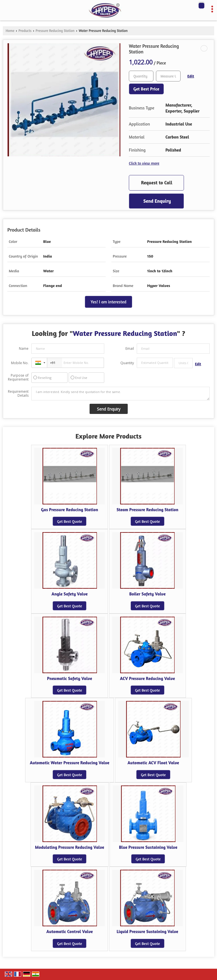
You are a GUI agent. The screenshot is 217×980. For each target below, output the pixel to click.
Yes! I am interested (108, 302)
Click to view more (144, 163)
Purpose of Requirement (18, 377)
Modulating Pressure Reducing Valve (70, 847)
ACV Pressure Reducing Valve (147, 678)
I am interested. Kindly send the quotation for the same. (121, 394)
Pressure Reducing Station (55, 31)
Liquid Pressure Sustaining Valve (147, 932)
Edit (191, 76)
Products (25, 31)
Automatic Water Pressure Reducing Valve (70, 763)
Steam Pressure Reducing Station (148, 510)
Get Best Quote (70, 521)
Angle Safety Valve (70, 594)
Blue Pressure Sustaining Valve (148, 847)
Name (24, 348)
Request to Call (157, 183)
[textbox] (168, 76)
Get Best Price (146, 89)
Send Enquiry (157, 201)
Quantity (127, 363)
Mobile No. (20, 363)
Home (10, 31)
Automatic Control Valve (70, 932)
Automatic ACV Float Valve (153, 763)
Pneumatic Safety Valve (70, 678)
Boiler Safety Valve (148, 594)
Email (130, 348)
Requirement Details (18, 394)
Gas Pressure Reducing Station (70, 510)
